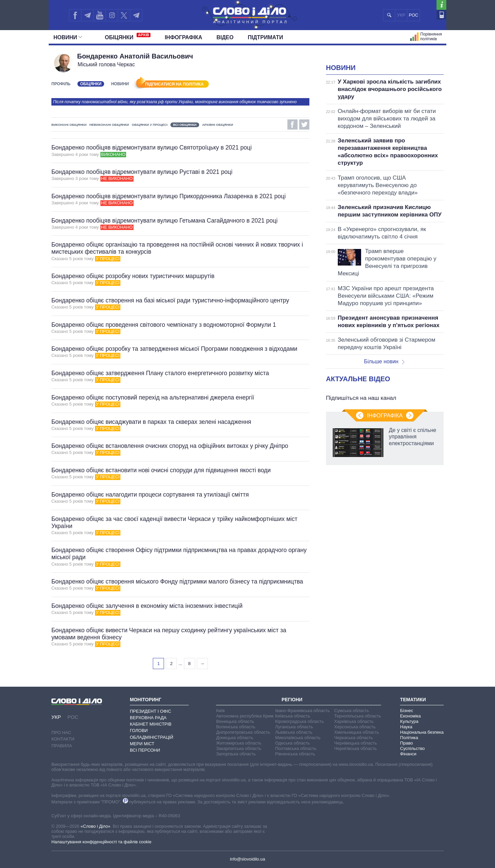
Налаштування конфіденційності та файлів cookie (101, 842)
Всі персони (145, 750)
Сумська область (351, 711)
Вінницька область (235, 721)
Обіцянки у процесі (150, 125)
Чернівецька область (355, 743)
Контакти (63, 739)
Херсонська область (355, 727)
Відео (225, 37)
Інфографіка (183, 37)
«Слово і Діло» (95, 826)
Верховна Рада (148, 718)
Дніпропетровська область (243, 732)
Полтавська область (296, 748)
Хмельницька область (356, 732)
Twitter (304, 124)
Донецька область (235, 738)
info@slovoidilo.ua (247, 859)
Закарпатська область (239, 748)
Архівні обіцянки (218, 125)
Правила (62, 746)
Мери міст (142, 744)
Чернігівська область (355, 748)
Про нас (61, 733)
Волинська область (236, 727)
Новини (68, 37)
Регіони (292, 700)
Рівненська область (295, 754)
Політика (409, 738)
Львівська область (294, 732)
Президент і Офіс (150, 711)
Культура (409, 721)
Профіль (61, 84)
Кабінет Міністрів (151, 724)
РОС (414, 15)
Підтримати (266, 37)
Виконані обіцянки (69, 125)
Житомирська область (239, 743)
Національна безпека (422, 732)
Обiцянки (128, 37)
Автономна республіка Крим (245, 716)
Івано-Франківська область (302, 711)
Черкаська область (353, 738)
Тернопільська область (358, 716)
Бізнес (406, 711)
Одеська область (293, 743)
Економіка (410, 716)
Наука (406, 727)
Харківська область (354, 721)
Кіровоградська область (300, 721)
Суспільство (412, 748)
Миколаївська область (298, 738)
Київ (220, 711)
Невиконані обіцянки (109, 125)
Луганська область (294, 727)
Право (406, 743)
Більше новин (384, 361)
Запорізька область (236, 754)
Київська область (293, 716)
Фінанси (408, 754)
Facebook (292, 124)
